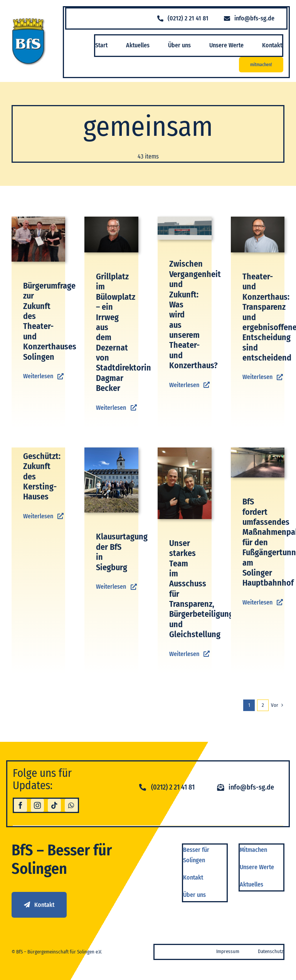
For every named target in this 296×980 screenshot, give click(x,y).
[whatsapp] (71, 805)
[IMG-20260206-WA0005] (185, 450)
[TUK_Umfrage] (185, 220)
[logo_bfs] (29, 21)
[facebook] (20, 805)
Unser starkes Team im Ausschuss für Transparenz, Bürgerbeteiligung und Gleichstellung (201, 589)
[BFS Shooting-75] (258, 220)
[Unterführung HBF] (258, 450)
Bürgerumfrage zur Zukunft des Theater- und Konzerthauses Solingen (50, 321)
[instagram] (37, 805)
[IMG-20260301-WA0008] (111, 450)
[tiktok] (54, 805)
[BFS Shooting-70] (111, 220)
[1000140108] (39, 220)
